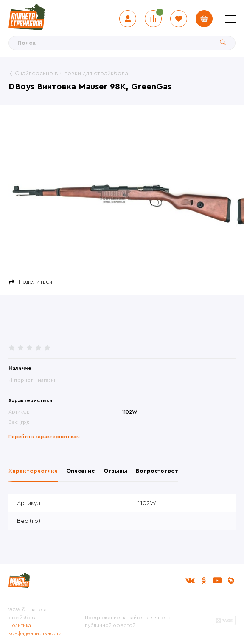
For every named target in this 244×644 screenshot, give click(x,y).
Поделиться (35, 282)
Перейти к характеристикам (44, 437)
